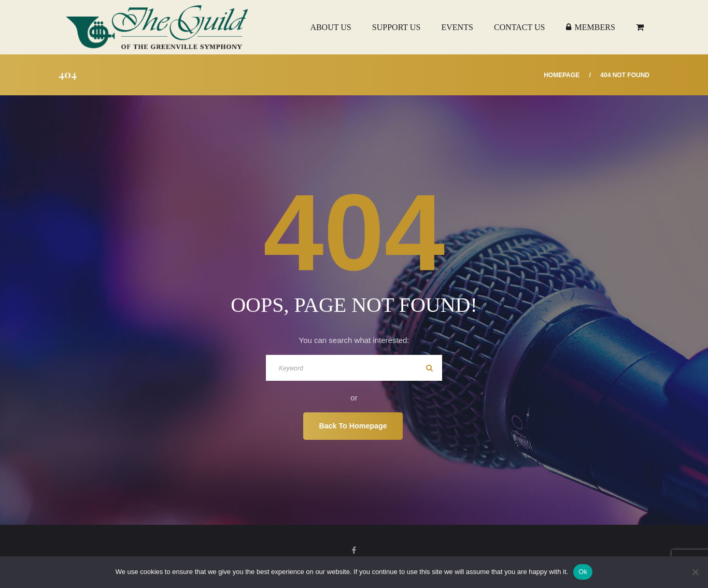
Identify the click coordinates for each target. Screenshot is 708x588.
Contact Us (519, 27)
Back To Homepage (353, 426)
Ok (583, 572)
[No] (695, 572)
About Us (330, 27)
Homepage (562, 75)
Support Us (396, 27)
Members (591, 27)
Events (457, 27)
